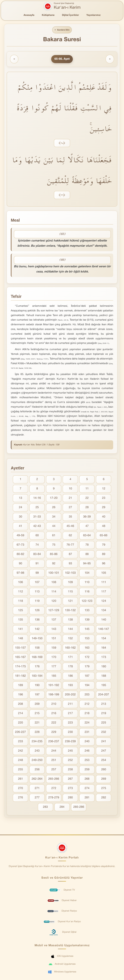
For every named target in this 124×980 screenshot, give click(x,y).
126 (37, 611)
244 (54, 751)
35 (70, 517)
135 (21, 620)
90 (21, 564)
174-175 (20, 667)
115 (70, 592)
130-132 (70, 611)
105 (104, 573)
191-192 (54, 686)
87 (70, 555)
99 (37, 573)
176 (37, 667)
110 (87, 583)
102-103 (70, 573)
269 (104, 779)
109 (70, 583)
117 (104, 592)
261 (21, 779)
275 (104, 789)
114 (54, 592)
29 (104, 508)
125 (21, 611)
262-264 (37, 779)
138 (70, 620)
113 (37, 592)
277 (37, 798)
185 (54, 676)
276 (21, 798)
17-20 (54, 499)
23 (104, 499)
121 (70, 602)
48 (104, 527)
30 (21, 517)
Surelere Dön (62, 30)
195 (104, 686)
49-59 (20, 536)
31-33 (37, 517)
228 (37, 733)
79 (104, 545)
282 (104, 798)
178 (70, 667)
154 (104, 639)
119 (37, 602)
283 (45, 808)
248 (21, 761)
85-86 (54, 555)
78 (87, 545)
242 (21, 751)
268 (87, 779)
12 (104, 489)
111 (104, 583)
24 (21, 508)
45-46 (70, 527)
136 (37, 620)
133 (87, 611)
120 (54, 602)
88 (87, 555)
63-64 (87, 536)
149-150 (37, 639)
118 (21, 602)
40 (104, 517)
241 (104, 742)
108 (54, 583)
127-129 (54, 611)
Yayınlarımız (93, 15)
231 (87, 733)
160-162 (70, 648)
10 (70, 489)
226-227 (20, 733)
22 (87, 499)
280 (70, 798)
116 (87, 592)
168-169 (37, 658)
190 (37, 686)
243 (37, 751)
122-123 (87, 602)
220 (21, 723)
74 (37, 545)
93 (70, 564)
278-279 (54, 798)
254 (104, 761)
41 (21, 527)
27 (70, 508)
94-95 (87, 564)
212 (87, 705)
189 (21, 686)
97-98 (20, 573)
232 (104, 733)
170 (54, 658)
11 (87, 489)
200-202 (70, 695)
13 (21, 499)
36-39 (87, 517)
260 (104, 770)
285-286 (79, 808)
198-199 (54, 695)
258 (70, 770)
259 (87, 770)
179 (87, 667)
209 (37, 705)
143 (54, 630)
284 (62, 808)
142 (37, 630)
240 (87, 742)
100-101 (54, 573)
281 (87, 798)
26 (54, 508)
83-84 (37, 555)
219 (104, 714)
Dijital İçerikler (70, 15)
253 (87, 761)
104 (87, 573)
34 (54, 517)
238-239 (70, 742)
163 (87, 648)
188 (104, 676)
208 (21, 705)
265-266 (54, 779)
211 (70, 705)
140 (104, 620)
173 (104, 658)
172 (87, 658)
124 (104, 602)
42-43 (37, 527)
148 (21, 639)
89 (104, 555)
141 (21, 630)
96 (104, 564)
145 (87, 630)
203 (87, 695)
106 (21, 583)
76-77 (70, 545)
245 (70, 751)
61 (54, 536)
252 (70, 761)
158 (37, 648)
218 (87, 714)
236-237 (54, 742)
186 (70, 676)
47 (87, 527)
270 (21, 789)
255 (21, 770)
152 (70, 639)
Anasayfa (29, 15)
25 (37, 508)
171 (70, 658)
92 (54, 564)
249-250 (37, 761)
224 (87, 723)
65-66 (104, 536)
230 (70, 733)
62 (70, 536)
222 (54, 723)
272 (54, 789)
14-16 (37, 499)
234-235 (37, 742)
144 (70, 630)
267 (70, 779)
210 (54, 705)
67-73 (20, 545)
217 (70, 714)
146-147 (104, 630)
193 (70, 686)
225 (104, 723)
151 (54, 639)
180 (104, 667)
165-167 (20, 658)
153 (87, 639)
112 (21, 592)
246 (87, 751)
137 (54, 620)
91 (37, 564)
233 (21, 742)
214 (21, 714)
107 (37, 583)
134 (104, 611)
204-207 (104, 695)
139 (87, 620)
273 (70, 789)
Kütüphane (48, 15)
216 (54, 714)
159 (54, 648)
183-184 (37, 676)
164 (104, 648)
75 (54, 545)
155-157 (20, 648)
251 (54, 761)
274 (87, 789)
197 (37, 695)
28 (87, 508)
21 (70, 499)
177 (54, 667)
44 (54, 527)
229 (54, 733)
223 (70, 723)
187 (87, 676)
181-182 (20, 676)
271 (37, 789)
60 (37, 536)
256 (37, 770)
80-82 (20, 555)
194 (87, 686)
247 (104, 751)
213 (104, 705)
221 (37, 723)
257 (54, 770)
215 (37, 714)
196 (21, 695)
